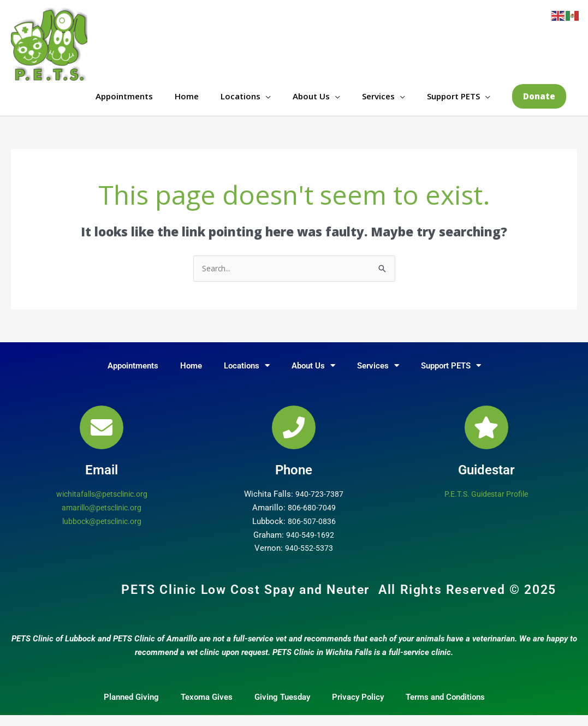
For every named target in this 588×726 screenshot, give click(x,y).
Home (187, 101)
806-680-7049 (312, 519)
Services (378, 101)
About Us (311, 101)
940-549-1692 (310, 545)
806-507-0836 (312, 532)
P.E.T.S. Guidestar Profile (486, 505)
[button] (539, 101)
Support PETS (453, 101)
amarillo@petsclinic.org (102, 519)
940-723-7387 (319, 505)
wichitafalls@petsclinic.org (102, 505)
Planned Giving (131, 708)
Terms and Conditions (445, 708)
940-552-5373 (309, 559)
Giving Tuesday (282, 708)
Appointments (124, 101)
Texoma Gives (207, 708)
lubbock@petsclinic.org (102, 532)
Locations (240, 101)
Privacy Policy (358, 708)
